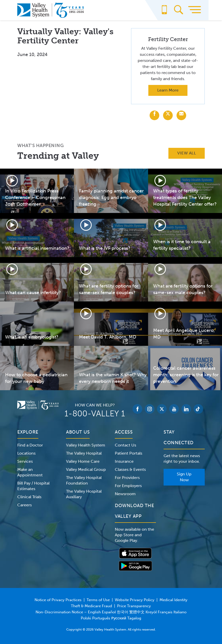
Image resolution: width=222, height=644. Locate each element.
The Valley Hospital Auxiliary (84, 494)
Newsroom (125, 494)
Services (25, 461)
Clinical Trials (29, 497)
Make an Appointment (30, 472)
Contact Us (125, 445)
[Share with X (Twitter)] (168, 115)
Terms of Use (98, 600)
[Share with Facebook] (154, 115)
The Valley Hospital (84, 453)
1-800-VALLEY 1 (95, 414)
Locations (26, 453)
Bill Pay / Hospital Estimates (33, 486)
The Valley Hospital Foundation (84, 480)
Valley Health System (86, 445)
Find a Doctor (30, 445)
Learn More (168, 90)
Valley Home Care (83, 461)
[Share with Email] (181, 115)
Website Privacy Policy (135, 600)
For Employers (128, 486)
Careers (25, 505)
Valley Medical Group (86, 469)
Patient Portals (129, 453)
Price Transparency (134, 606)
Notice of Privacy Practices (58, 600)
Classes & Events (130, 469)
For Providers (127, 478)
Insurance (124, 461)
